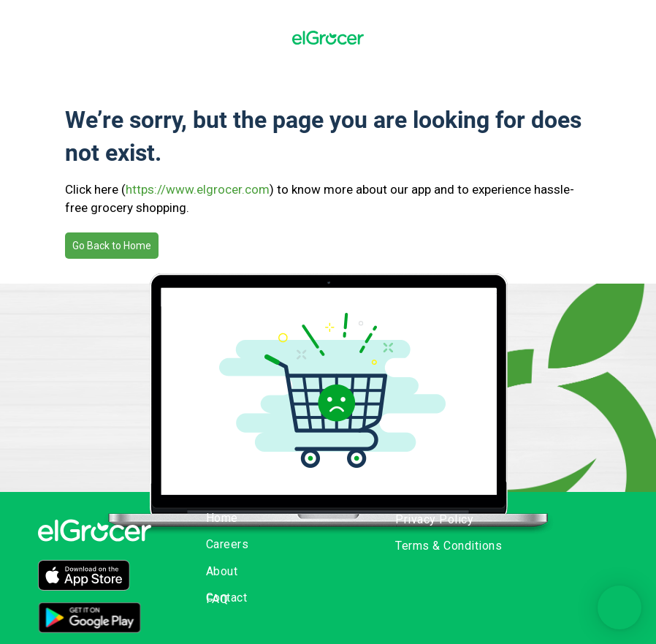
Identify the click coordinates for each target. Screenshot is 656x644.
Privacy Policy (434, 519)
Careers (228, 544)
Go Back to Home (112, 246)
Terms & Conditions (449, 546)
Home (222, 518)
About (222, 571)
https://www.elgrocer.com (198, 189)
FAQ (217, 599)
